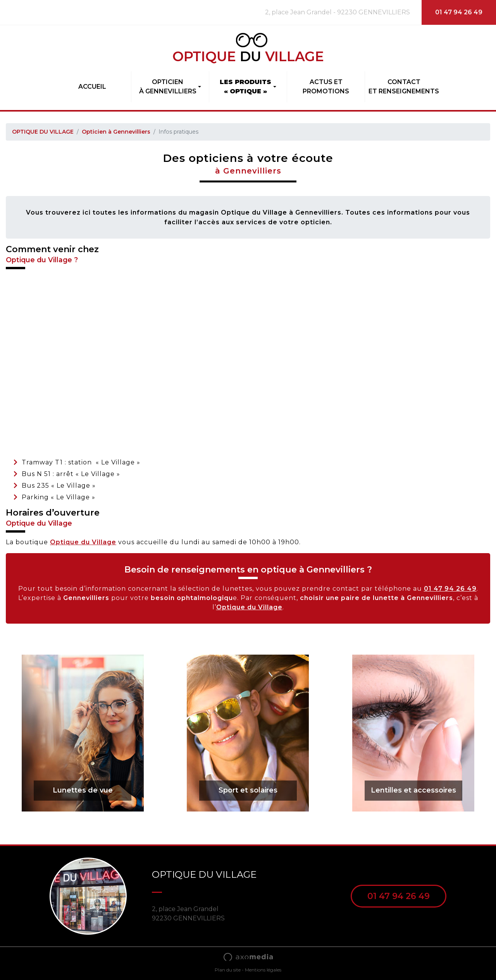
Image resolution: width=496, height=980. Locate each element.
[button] (248, 87)
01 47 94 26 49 (459, 12)
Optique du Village (83, 542)
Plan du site (228, 970)
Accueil (92, 87)
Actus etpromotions (326, 87)
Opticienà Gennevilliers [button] (168, 87)
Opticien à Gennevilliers (116, 132)
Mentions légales (263, 970)
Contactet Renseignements (404, 87)
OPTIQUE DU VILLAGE (43, 132)
